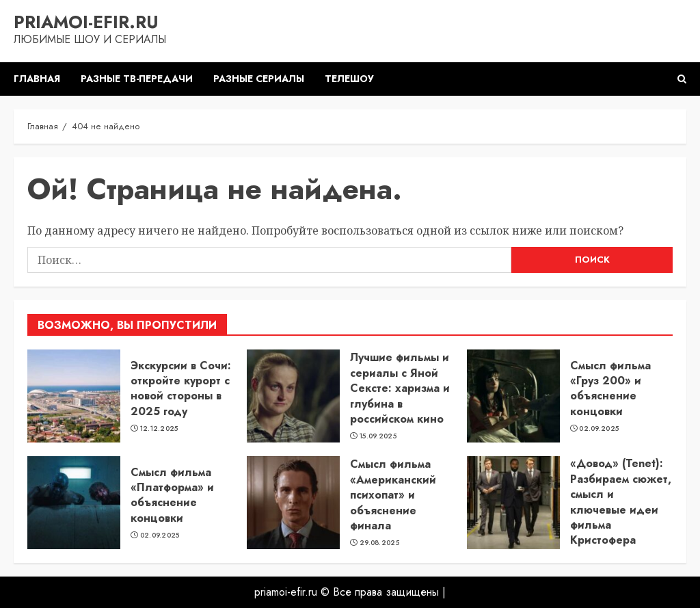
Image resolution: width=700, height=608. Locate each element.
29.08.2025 (379, 543)
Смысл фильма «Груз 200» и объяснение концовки (610, 388)
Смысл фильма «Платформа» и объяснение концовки (172, 495)
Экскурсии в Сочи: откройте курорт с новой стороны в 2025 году (181, 388)
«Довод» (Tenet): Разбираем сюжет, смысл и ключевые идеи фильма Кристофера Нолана (621, 509)
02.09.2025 (599, 429)
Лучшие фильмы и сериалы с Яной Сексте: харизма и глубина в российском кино (400, 388)
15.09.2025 (378, 436)
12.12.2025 (159, 429)
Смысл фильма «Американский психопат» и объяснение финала (393, 495)
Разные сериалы (259, 79)
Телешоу (349, 79)
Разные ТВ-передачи (137, 79)
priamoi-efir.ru (86, 22)
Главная (37, 79)
